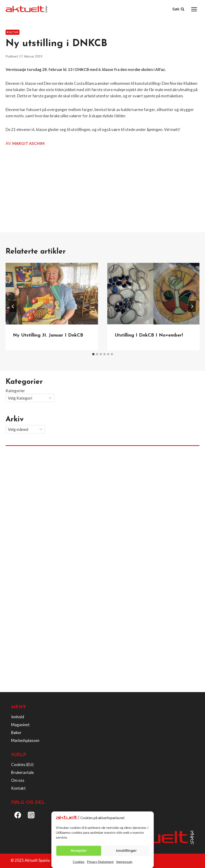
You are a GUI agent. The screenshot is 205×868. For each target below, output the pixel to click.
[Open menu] (194, 9)
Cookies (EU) (22, 765)
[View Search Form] (178, 9)
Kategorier (15, 391)
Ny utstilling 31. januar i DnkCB (48, 335)
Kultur (13, 32)
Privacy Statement (100, 862)
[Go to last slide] (13, 306)
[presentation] (52, 294)
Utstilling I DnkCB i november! (149, 335)
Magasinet (20, 725)
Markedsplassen (25, 740)
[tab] (93, 354)
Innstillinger (126, 851)
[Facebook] (18, 815)
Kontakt (18, 788)
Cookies (79, 862)
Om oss (18, 780)
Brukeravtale (22, 772)
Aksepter (79, 851)
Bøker (16, 733)
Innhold (18, 717)
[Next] (192, 306)
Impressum (124, 862)
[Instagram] (31, 815)
